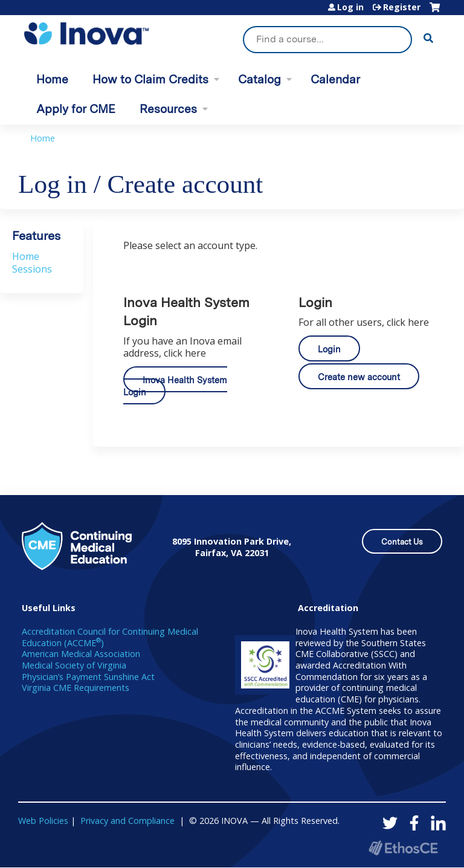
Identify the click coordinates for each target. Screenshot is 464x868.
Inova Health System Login (175, 386)
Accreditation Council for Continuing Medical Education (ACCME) (110, 637)
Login (329, 349)
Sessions (32, 269)
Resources (168, 109)
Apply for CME (76, 109)
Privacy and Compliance (127, 821)
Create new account (359, 377)
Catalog (259, 79)
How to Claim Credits (150, 79)
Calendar (335, 79)
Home (52, 79)
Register (402, 7)
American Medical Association (81, 654)
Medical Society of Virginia (74, 665)
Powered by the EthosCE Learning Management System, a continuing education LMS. (403, 848)
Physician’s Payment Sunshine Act (88, 677)
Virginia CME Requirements (76, 688)
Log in (350, 7)
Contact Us (402, 542)
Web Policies (43, 821)
